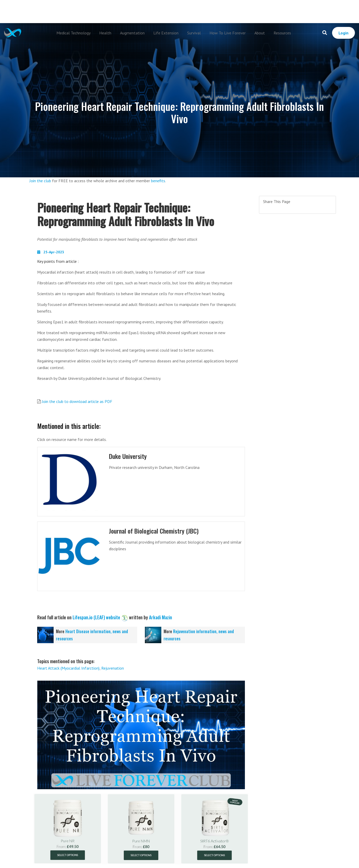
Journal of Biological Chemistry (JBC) (155, 531)
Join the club (40, 181)
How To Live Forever (228, 33)
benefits (158, 181)
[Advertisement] (180, 12)
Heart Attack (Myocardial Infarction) (68, 668)
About (260, 33)
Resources (282, 33)
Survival (194, 33)
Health (105, 33)
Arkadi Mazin (161, 617)
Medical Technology (73, 33)
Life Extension (166, 33)
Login (343, 33)
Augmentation (132, 33)
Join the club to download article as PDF (77, 401)
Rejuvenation (113, 668)
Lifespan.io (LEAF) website (96, 617)
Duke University (129, 456)
